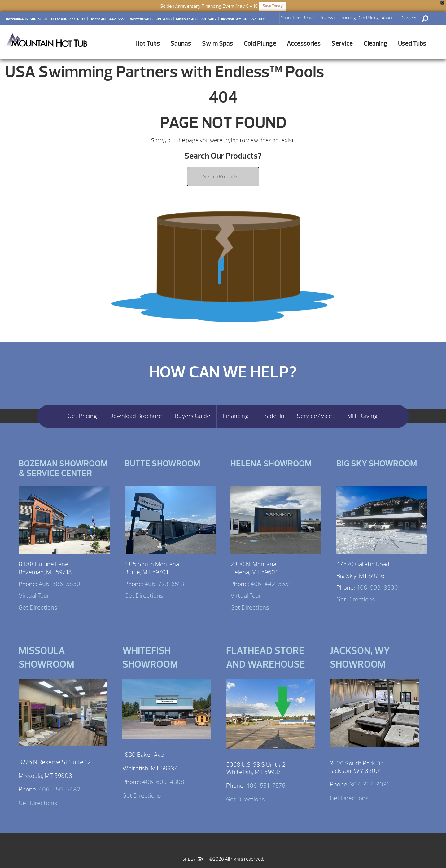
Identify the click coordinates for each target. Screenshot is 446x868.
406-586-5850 (59, 584)
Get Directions (38, 608)
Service (342, 44)
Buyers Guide (192, 416)
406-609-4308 (163, 782)
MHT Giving (362, 416)
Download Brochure (136, 416)
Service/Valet (316, 416)
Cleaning (376, 44)
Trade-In (273, 416)
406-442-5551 (271, 584)
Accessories (304, 44)
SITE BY (192, 859)
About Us (390, 18)
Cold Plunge (260, 44)
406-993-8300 (377, 588)
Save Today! (273, 6)
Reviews (327, 18)
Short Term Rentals (299, 18)
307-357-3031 (369, 784)
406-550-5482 (59, 789)
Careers (409, 18)
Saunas (181, 44)
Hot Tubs (148, 44)
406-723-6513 (164, 584)
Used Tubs (412, 44)
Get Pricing (369, 18)
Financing (347, 18)
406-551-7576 (266, 786)
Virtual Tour (34, 596)
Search (425, 19)
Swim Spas (217, 44)
